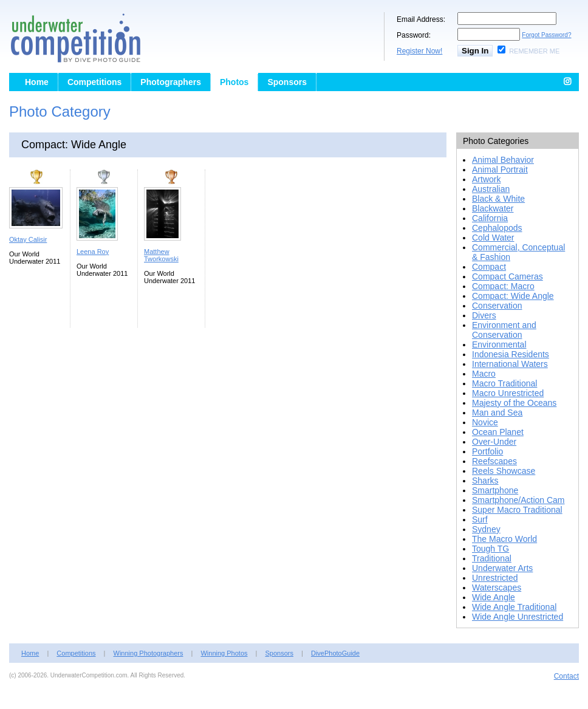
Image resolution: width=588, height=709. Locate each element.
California (490, 218)
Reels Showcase (504, 471)
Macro (484, 374)
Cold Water (493, 238)
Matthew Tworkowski (161, 255)
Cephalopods (497, 228)
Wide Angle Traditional (514, 607)
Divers (484, 315)
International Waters (510, 364)
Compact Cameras (508, 276)
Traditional (492, 558)
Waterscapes (497, 587)
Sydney (486, 529)
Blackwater (493, 208)
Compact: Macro (503, 286)
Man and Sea (497, 413)
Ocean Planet (498, 432)
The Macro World (504, 539)
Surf (480, 519)
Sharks (485, 481)
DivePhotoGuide (335, 653)
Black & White (498, 199)
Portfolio (487, 451)
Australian (491, 189)
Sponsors (287, 82)
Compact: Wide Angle (513, 296)
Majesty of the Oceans (514, 403)
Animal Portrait (500, 170)
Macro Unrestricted (508, 393)
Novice (485, 422)
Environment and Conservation (504, 330)
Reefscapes (494, 461)
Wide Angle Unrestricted (518, 617)
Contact (566, 676)
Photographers (171, 82)
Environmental (499, 344)
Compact (489, 267)
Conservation (497, 306)
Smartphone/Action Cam (518, 500)
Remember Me (534, 51)
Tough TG (491, 549)
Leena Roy (93, 252)
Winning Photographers (149, 653)
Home (37, 82)
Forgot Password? (546, 35)
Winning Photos (224, 653)
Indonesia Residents (511, 354)
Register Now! (419, 51)
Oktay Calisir (28, 239)
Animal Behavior (503, 160)
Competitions (94, 82)
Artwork (486, 179)
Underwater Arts (502, 568)
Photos (234, 82)
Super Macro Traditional (517, 510)
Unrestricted (495, 578)
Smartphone (495, 490)
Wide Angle (494, 597)
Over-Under (494, 442)
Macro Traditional (504, 383)
